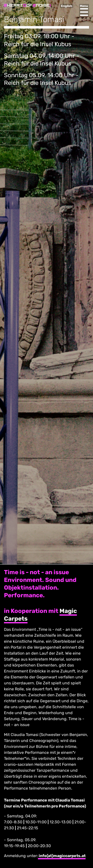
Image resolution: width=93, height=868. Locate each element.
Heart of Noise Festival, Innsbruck (27, 5)
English (67, 6)
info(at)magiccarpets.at (62, 856)
